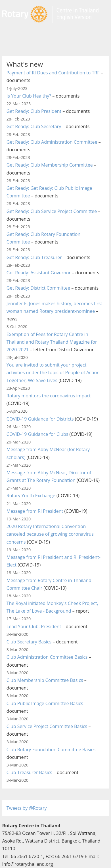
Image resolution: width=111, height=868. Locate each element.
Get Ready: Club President (34, 111)
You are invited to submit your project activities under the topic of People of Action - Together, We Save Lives (54, 372)
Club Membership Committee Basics (45, 680)
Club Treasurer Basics (29, 772)
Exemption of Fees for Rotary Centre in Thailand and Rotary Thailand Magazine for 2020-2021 (52, 342)
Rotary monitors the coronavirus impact (49, 396)
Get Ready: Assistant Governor (39, 273)
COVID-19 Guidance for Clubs (37, 434)
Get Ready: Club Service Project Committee (52, 211)
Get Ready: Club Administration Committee (52, 142)
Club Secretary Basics (29, 642)
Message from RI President (35, 511)
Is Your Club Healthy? (29, 96)
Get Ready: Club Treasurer (34, 257)
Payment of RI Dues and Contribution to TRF (53, 73)
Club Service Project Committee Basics (47, 726)
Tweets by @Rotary (27, 808)
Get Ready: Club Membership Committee (50, 165)
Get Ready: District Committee (38, 288)
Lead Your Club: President (34, 626)
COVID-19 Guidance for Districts (40, 419)
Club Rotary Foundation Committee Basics (51, 749)
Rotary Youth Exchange (31, 496)
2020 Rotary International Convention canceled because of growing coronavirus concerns (50, 534)
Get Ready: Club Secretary (34, 126)
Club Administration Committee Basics (47, 657)
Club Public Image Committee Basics (45, 703)
